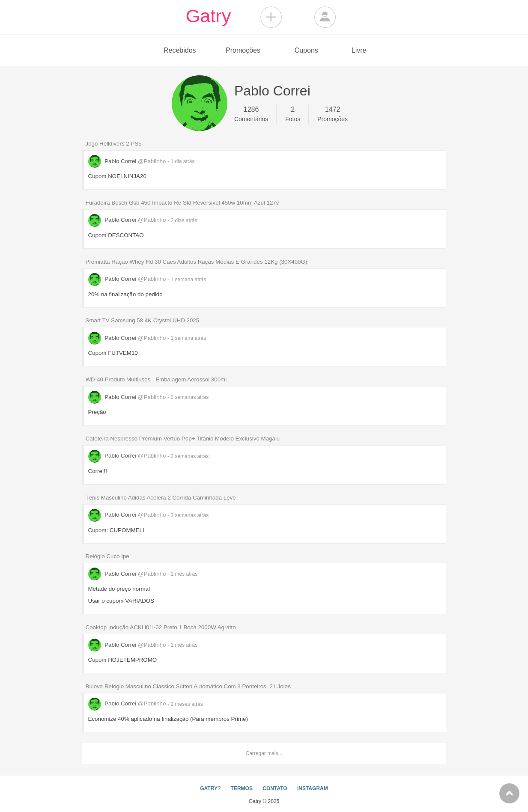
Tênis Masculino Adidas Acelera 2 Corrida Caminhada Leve (161, 498)
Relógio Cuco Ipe (107, 556)
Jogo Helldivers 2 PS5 (114, 144)
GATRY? (210, 788)
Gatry (209, 16)
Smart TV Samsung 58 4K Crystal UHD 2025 (143, 320)
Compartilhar (271, 17)
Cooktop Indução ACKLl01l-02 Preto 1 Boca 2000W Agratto (161, 627)
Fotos (293, 113)
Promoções (243, 50)
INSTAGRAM (313, 788)
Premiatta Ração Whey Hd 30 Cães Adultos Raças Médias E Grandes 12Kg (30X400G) (197, 262)
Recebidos (180, 50)
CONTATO (275, 788)
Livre (359, 50)
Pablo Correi (128, 161)
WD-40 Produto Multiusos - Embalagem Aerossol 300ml (156, 379)
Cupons (306, 50)
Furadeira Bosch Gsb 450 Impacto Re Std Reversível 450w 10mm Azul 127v (182, 203)
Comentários (251, 113)
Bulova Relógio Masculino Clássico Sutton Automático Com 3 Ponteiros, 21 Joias (188, 686)
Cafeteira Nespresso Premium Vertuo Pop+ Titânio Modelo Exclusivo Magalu (183, 439)
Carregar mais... (264, 753)
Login (325, 17)
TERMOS (242, 788)
